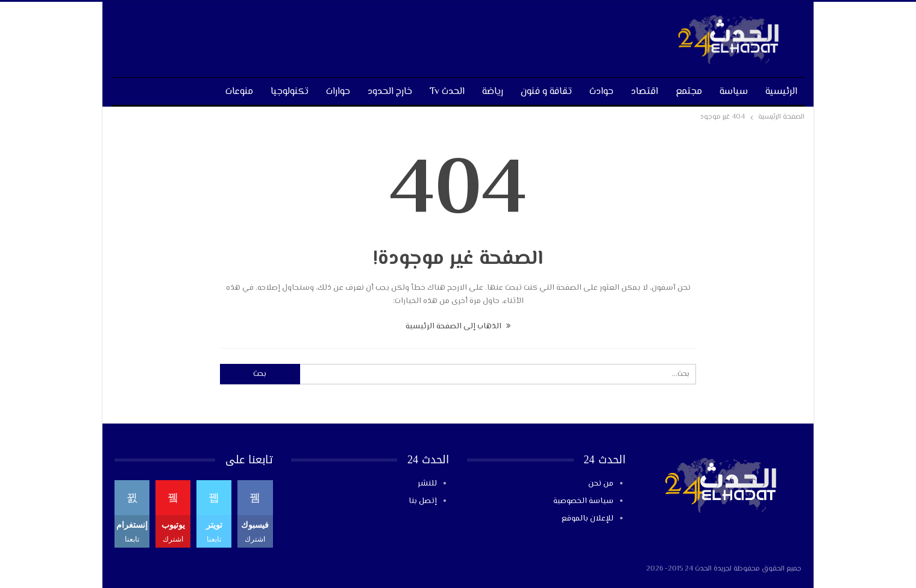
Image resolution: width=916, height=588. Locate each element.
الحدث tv (447, 92)
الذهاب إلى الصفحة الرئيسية (458, 327)
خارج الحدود (390, 92)
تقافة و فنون (546, 92)
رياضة (493, 92)
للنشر (427, 484)
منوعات (239, 92)
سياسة (734, 92)
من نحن (601, 484)
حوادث (601, 92)
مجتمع (689, 92)
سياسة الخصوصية (583, 501)
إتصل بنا (423, 501)
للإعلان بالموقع (588, 519)
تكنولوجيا (290, 92)
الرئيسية (781, 92)
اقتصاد (645, 92)
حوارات (338, 92)
